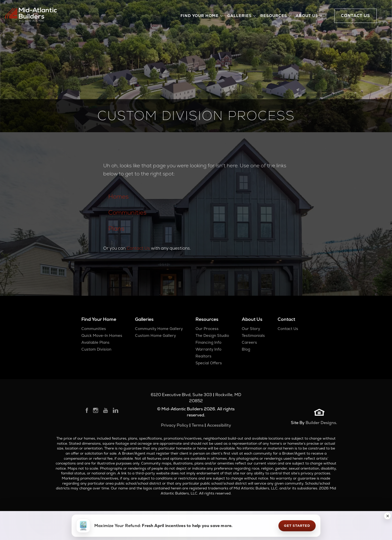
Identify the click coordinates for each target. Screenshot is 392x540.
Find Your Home (99, 319)
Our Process (207, 329)
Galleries (144, 319)
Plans (116, 228)
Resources (207, 319)
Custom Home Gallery (155, 335)
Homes (118, 196)
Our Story (251, 329)
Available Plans (95, 342)
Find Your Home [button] (200, 16)
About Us (252, 319)
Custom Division (96, 349)
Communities (127, 212)
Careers (249, 342)
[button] (387, 516)
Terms (198, 425)
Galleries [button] (239, 16)
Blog (246, 349)
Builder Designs (321, 423)
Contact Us (138, 248)
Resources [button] (274, 16)
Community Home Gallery (159, 329)
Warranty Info (208, 349)
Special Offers (209, 363)
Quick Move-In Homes (102, 335)
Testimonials (253, 335)
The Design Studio (212, 335)
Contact (286, 319)
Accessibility (219, 425)
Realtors (203, 356)
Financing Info (208, 342)
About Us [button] (307, 16)
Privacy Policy (175, 425)
